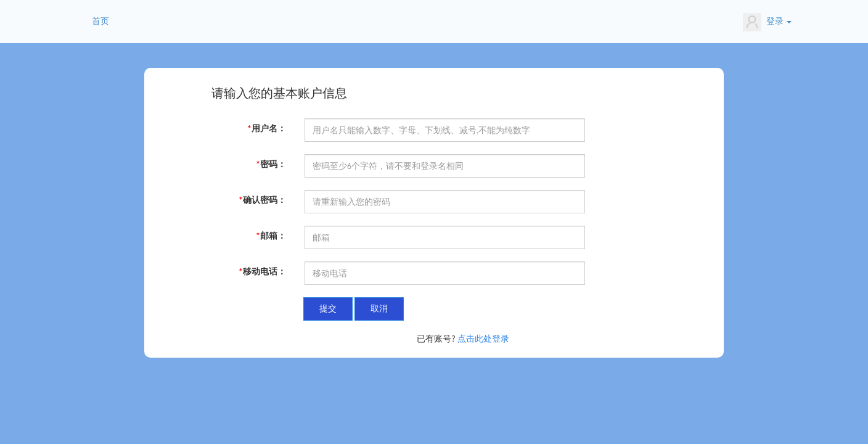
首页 (100, 21)
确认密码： (262, 200)
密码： (271, 164)
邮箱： (271, 236)
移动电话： (262, 272)
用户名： (267, 129)
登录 (767, 22)
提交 (328, 309)
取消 (379, 309)
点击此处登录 (483, 339)
